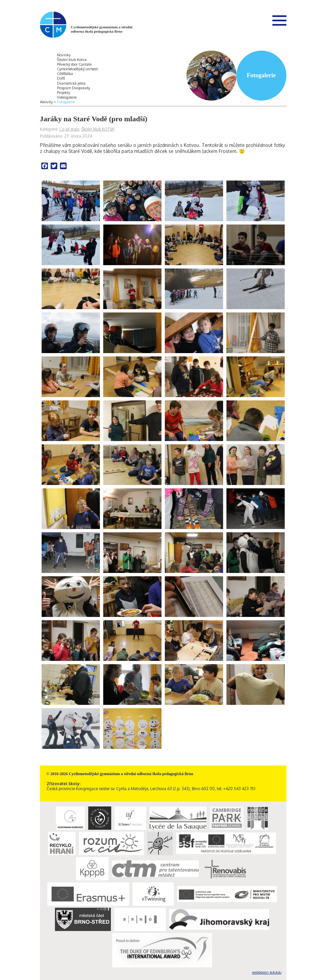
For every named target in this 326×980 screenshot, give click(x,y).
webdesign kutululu (267, 972)
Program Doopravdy (73, 88)
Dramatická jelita (71, 83)
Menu (279, 20)
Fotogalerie (66, 102)
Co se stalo (69, 129)
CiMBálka (65, 74)
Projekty (63, 93)
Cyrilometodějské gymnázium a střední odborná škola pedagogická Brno (102, 29)
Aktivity (46, 102)
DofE (61, 78)
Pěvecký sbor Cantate (74, 64)
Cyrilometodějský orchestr (78, 69)
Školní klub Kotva (72, 60)
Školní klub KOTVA (98, 129)
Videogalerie (67, 97)
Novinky (64, 55)
